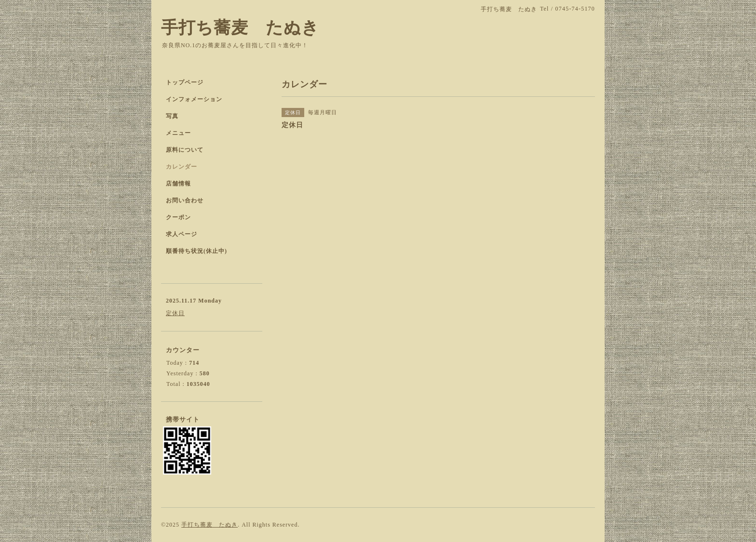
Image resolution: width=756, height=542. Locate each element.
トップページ (185, 82)
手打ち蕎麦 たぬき (240, 28)
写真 (172, 116)
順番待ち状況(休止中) (196, 251)
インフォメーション (194, 99)
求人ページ (182, 234)
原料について (185, 150)
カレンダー (182, 167)
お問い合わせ (185, 200)
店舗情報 (178, 184)
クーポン (178, 217)
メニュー (178, 133)
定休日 (175, 313)
